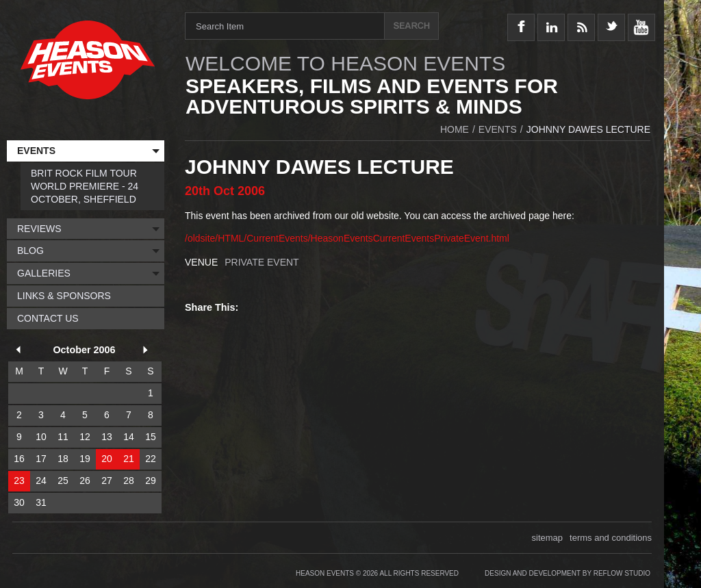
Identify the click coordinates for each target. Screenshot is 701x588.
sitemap (548, 538)
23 (19, 481)
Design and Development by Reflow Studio (568, 573)
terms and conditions (611, 538)
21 (129, 459)
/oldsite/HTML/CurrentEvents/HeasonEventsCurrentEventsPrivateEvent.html (347, 238)
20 (107, 459)
